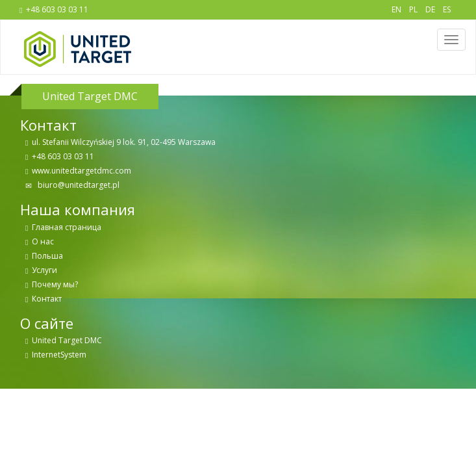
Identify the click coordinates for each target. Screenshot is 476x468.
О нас (43, 241)
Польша (47, 256)
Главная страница (67, 227)
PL (413, 9)
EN (396, 9)
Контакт (47, 299)
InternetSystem (59, 355)
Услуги (44, 270)
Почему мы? (55, 284)
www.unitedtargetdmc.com (81, 171)
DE (430, 9)
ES (447, 9)
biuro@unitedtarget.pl (78, 185)
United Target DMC (67, 340)
